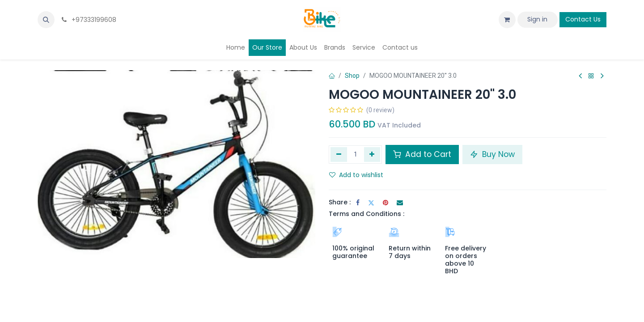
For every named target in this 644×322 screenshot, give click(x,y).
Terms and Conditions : (366, 214)
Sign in (537, 19)
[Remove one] (339, 154)
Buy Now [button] (492, 154)
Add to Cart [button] (422, 154)
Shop (352, 76)
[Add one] (372, 154)
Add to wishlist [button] (356, 175)
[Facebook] (358, 203)
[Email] (400, 203)
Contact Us (583, 19)
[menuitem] (236, 48)
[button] (46, 20)
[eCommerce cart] (507, 20)
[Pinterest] (386, 203)
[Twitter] (371, 203)
